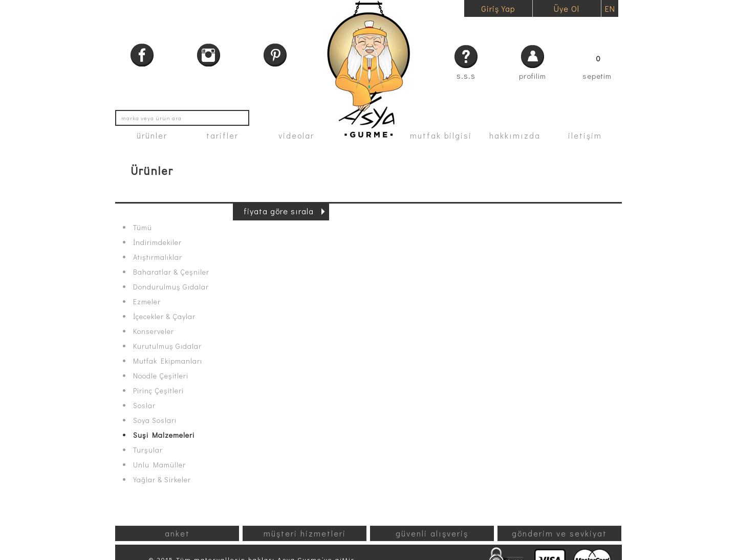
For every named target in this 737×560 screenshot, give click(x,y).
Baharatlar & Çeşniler (171, 272)
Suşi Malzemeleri (164, 435)
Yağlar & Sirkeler (162, 480)
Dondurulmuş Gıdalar (171, 287)
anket (177, 533)
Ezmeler (147, 302)
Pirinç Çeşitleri (158, 391)
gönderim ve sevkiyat (559, 533)
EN (610, 8)
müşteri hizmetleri (305, 533)
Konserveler (154, 331)
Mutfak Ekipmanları (168, 361)
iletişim (585, 135)
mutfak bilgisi (441, 135)
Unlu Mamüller (159, 465)
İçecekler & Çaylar (164, 317)
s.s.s (466, 75)
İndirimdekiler (157, 242)
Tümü (143, 228)
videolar (296, 135)
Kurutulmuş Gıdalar (167, 346)
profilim (533, 76)
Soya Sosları (155, 420)
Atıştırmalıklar (158, 257)
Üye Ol (567, 8)
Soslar (144, 406)
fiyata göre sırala (279, 211)
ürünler (152, 135)
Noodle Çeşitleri (161, 376)
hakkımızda (515, 135)
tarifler (222, 135)
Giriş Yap (498, 8)
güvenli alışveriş (432, 533)
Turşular (148, 450)
